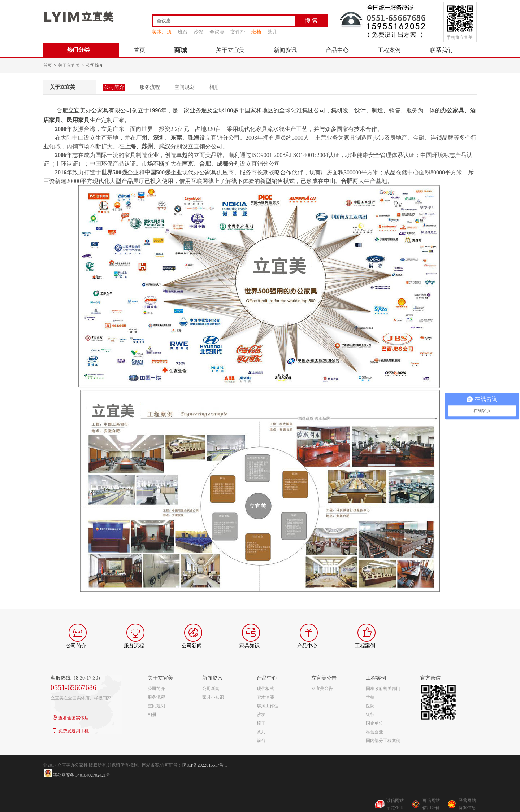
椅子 (261, 723)
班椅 (256, 32)
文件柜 (238, 32)
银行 (370, 715)
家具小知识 (213, 697)
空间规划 (185, 87)
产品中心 (337, 50)
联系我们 (441, 50)
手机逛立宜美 (460, 38)
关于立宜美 (230, 50)
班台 (183, 32)
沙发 (199, 32)
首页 (139, 50)
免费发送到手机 (71, 731)
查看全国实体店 (71, 718)
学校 (370, 697)
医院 (370, 706)
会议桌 (217, 32)
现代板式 (265, 689)
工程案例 (389, 50)
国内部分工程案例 (383, 741)
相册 (214, 87)
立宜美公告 (322, 689)
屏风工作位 (268, 706)
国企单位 (374, 723)
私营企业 (374, 732)
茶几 (272, 32)
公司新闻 (211, 689)
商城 (181, 50)
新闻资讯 (285, 50)
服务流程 (150, 87)
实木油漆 (162, 32)
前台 (261, 741)
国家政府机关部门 (383, 689)
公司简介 (114, 87)
